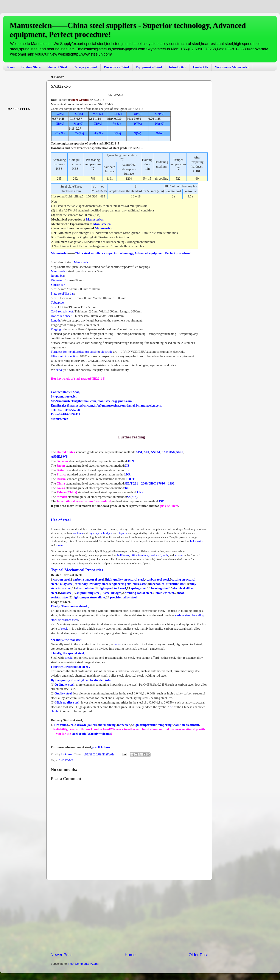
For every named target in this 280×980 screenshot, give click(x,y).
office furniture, (140, 555)
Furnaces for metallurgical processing (75, 352)
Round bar (58, 276)
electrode (106, 352)
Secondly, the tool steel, (67, 640)
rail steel (67, 593)
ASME (55, 457)
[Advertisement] (129, 916)
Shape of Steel (57, 67)
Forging (56, 329)
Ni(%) (60, 124)
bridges (107, 533)
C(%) (60, 114)
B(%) (117, 133)
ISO (162, 501)
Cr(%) (159, 114)
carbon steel (61, 579)
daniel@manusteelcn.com (144, 405)
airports (122, 533)
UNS (172, 452)
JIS (127, 466)
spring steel (139, 588)
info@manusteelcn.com (110, 405)
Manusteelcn (95, 219)
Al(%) (98, 133)
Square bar (58, 285)
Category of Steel (85, 67)
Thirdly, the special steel (67, 653)
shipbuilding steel (88, 593)
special (69, 658)
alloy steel (67, 584)
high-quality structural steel (125, 579)
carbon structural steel (88, 579)
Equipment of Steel (149, 67)
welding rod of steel (139, 593)
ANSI (180, 452)
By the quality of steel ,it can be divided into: (81, 680)
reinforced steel (68, 620)
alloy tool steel (85, 588)
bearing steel (160, 588)
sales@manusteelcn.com (77, 405)
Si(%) (79, 114)
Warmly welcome (99, 734)
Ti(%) (98, 124)
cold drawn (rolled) (84, 725)
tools (118, 644)
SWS (64, 457)
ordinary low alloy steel (92, 584)
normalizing (107, 725)
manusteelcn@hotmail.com (78, 401)
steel (64, 629)
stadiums (78, 533)
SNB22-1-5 (66, 760)
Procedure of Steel (116, 67)
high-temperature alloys (89, 597)
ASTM (155, 452)
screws (60, 545)
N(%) (137, 133)
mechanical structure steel (168, 584)
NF (128, 474)
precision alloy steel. (124, 597)
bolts (193, 541)
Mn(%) (98, 114)
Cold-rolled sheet (62, 311)
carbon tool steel (158, 579)
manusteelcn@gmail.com (115, 401)
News (11, 67)
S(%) (138, 114)
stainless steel (165, 593)
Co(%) (60, 133)
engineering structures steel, (129, 584)
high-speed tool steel (112, 588)
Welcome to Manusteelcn (232, 67)
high (55, 711)
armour (179, 555)
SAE (165, 452)
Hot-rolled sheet (61, 316)
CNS (140, 492)
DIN (131, 461)
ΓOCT (130, 479)
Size (54, 307)
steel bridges (113, 593)
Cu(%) (79, 133)
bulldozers (123, 555)
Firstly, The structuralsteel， (71, 606)
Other (160, 133)
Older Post (198, 955)
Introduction (177, 67)
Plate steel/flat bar (62, 294)
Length (55, 320)
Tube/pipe (57, 303)
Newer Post (61, 955)
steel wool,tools (159, 555)
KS (127, 488)
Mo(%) (78, 124)
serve (59, 370)
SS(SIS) (132, 497)
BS (128, 470)
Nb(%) (160, 124)
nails (200, 541)
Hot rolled (61, 725)
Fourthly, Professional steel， (71, 667)
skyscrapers (95, 533)
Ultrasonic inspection (65, 356)
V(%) (117, 124)
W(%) (138, 124)
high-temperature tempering (152, 725)
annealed (124, 725)
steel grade (79, 734)
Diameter (57, 280)
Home (130, 955)
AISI (139, 452)
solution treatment (187, 725)
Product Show (31, 67)
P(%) (117, 114)
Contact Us (201, 67)
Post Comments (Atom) (84, 964)
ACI (146, 452)
